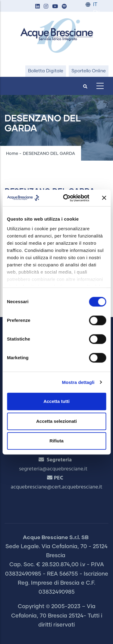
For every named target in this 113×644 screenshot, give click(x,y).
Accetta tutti (56, 401)
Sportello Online (89, 71)
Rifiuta (56, 441)
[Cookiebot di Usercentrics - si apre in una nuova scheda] (66, 198)
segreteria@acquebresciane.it (53, 469)
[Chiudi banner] (104, 198)
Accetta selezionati (56, 421)
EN (96, 13)
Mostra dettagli (78, 382)
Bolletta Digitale (46, 71)
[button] (37, 7)
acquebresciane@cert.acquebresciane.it (57, 487)
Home (12, 154)
